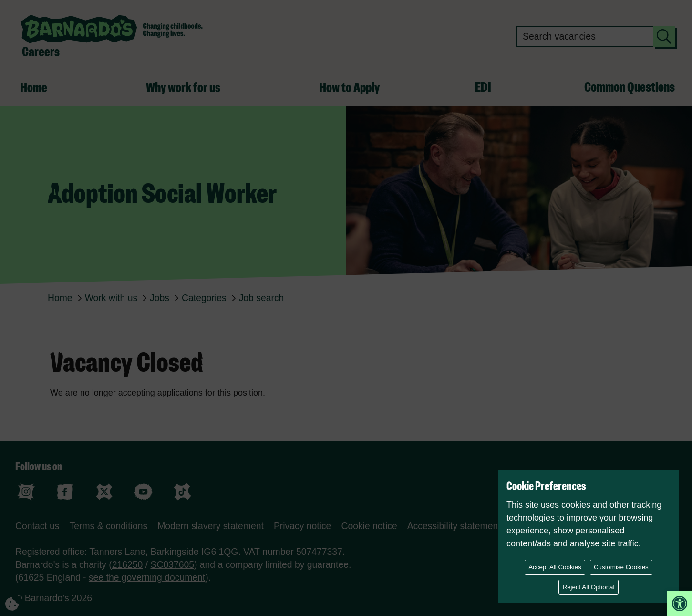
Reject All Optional (589, 587)
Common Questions (630, 88)
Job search (262, 298)
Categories (204, 298)
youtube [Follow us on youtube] (143, 492)
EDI (483, 88)
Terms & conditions (109, 526)
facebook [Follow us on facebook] (65, 492)
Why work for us (183, 88)
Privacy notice (303, 526)
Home (34, 88)
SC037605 (173, 564)
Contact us (37, 526)
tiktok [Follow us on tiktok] (182, 492)
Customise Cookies (621, 567)
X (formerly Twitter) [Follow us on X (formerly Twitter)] (104, 492)
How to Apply (349, 88)
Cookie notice (369, 526)
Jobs (160, 298)
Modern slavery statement (211, 526)
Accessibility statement (454, 526)
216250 (128, 564)
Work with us (111, 298)
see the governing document (147, 577)
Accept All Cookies (555, 567)
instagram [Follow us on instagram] (26, 492)
